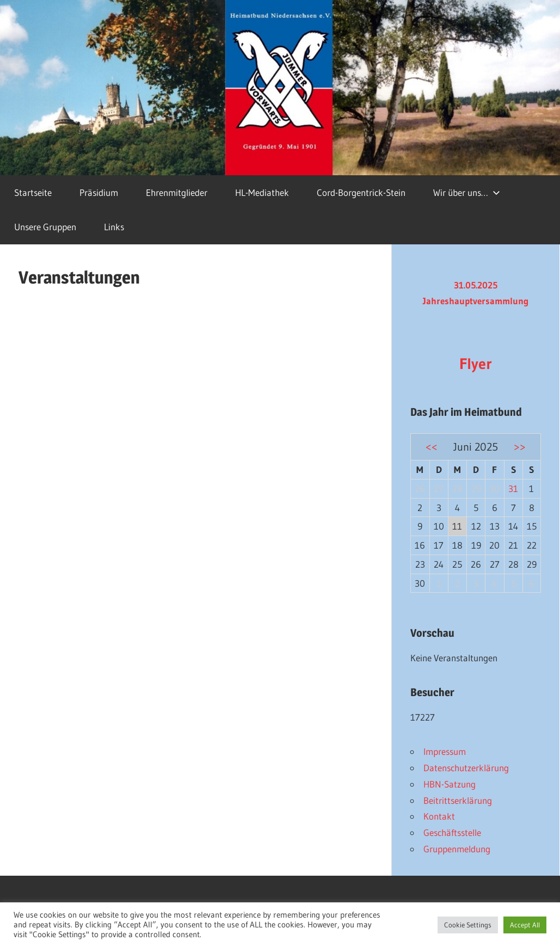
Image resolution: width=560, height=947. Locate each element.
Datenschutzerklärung (466, 768)
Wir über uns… (467, 192)
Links (114, 227)
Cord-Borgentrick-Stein (361, 192)
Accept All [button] (525, 925)
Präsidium (99, 192)
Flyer (476, 364)
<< (432, 447)
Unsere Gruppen (45, 227)
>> (520, 447)
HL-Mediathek (262, 192)
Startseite (33, 192)
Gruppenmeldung (457, 849)
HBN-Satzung (450, 784)
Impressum (445, 751)
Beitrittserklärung (458, 800)
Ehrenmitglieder (177, 192)
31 (513, 488)
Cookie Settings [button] (468, 925)
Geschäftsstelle (452, 832)
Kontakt (439, 816)
